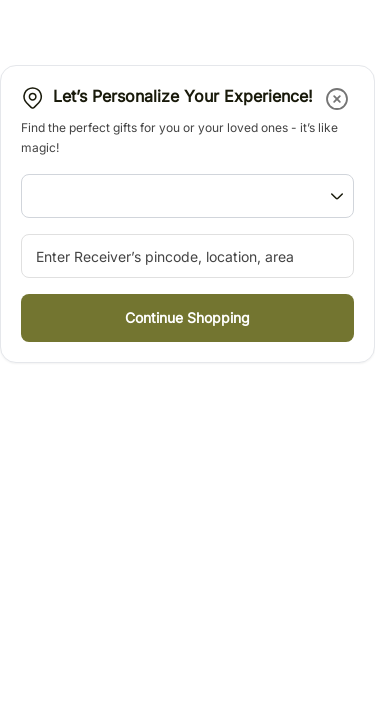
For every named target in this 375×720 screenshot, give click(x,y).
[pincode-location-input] (187, 256)
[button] (338, 99)
